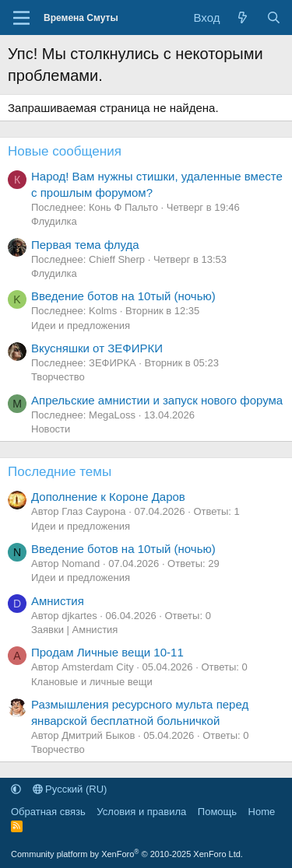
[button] (16, 789)
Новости (51, 429)
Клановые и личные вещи (92, 682)
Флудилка (54, 221)
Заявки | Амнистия (74, 630)
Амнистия (58, 601)
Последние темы (60, 472)
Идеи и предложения (81, 325)
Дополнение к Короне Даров (108, 497)
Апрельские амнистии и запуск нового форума (157, 400)
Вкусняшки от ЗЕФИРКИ (97, 348)
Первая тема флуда (85, 245)
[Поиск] (274, 17)
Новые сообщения (65, 151)
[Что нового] (243, 17)
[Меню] (21, 18)
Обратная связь (48, 812)
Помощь (217, 812)
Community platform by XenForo (127, 854)
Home (262, 812)
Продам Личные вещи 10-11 (107, 652)
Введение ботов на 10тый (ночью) (123, 296)
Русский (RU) (70, 789)
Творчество (58, 377)
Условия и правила (141, 812)
